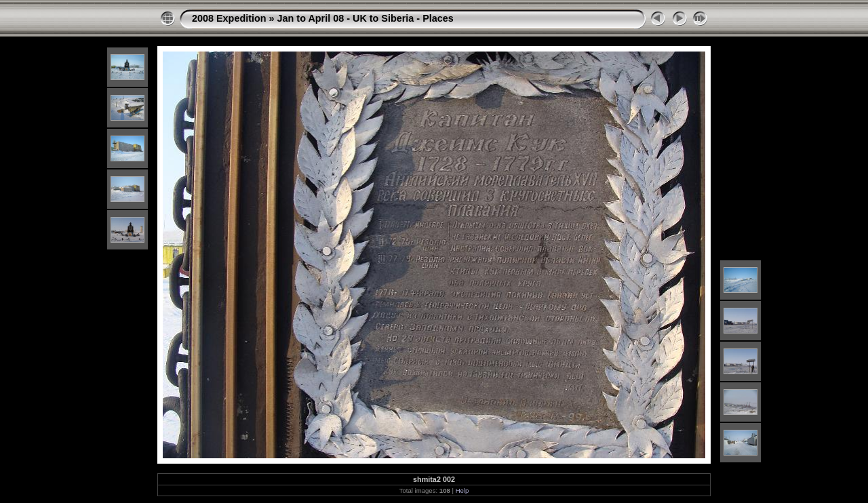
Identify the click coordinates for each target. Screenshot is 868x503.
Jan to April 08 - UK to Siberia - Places (366, 18)
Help (462, 490)
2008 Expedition (229, 18)
